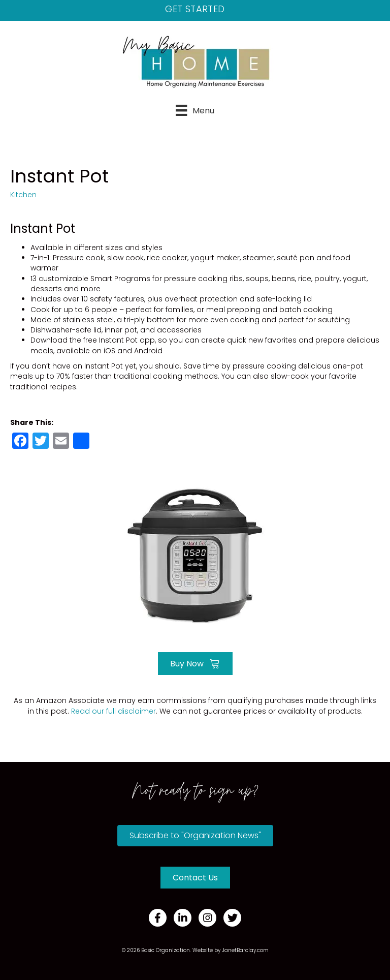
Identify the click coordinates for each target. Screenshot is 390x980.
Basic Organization (166, 950)
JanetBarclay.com (245, 950)
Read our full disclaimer (113, 711)
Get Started (195, 9)
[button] (195, 836)
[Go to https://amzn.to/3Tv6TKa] (195, 554)
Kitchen (23, 195)
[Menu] (195, 110)
